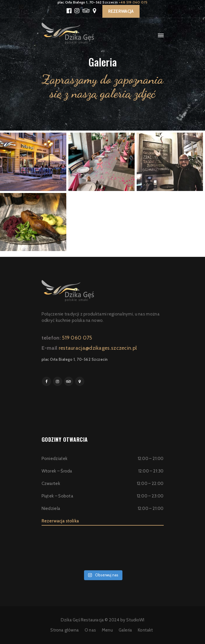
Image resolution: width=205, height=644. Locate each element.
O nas (90, 630)
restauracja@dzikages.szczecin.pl (98, 348)
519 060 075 (77, 338)
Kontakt (145, 630)
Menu (107, 630)
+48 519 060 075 (133, 2)
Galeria (125, 630)
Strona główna (65, 630)
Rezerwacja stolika (60, 521)
